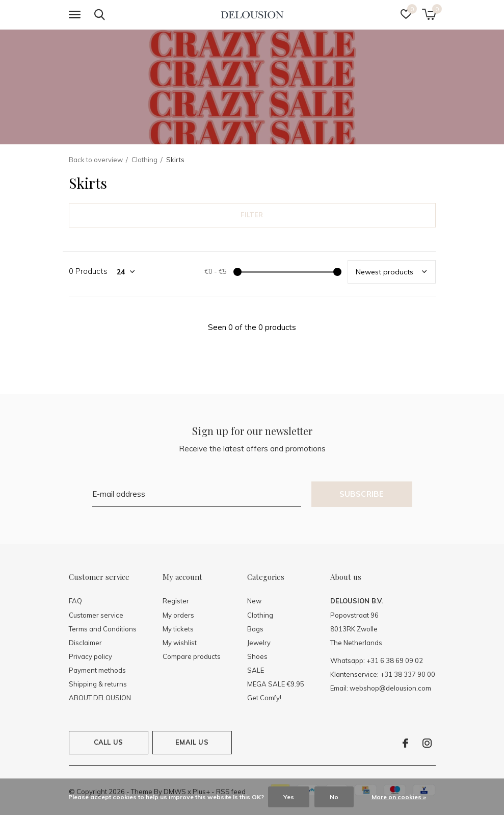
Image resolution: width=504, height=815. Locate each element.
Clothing (144, 160)
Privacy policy (90, 656)
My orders (178, 615)
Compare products (192, 656)
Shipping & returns (98, 684)
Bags (255, 629)
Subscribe (362, 494)
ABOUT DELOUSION (100, 698)
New (254, 601)
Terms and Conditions (103, 629)
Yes (289, 797)
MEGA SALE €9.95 (276, 684)
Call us (108, 742)
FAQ (75, 601)
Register (176, 601)
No (334, 797)
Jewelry (259, 643)
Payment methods (97, 670)
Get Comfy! (264, 698)
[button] (76, 15)
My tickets (178, 629)
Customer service (96, 615)
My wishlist (180, 643)
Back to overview (96, 160)
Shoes (257, 656)
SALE (256, 670)
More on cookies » (399, 797)
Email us (192, 742)
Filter (252, 215)
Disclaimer (85, 643)
